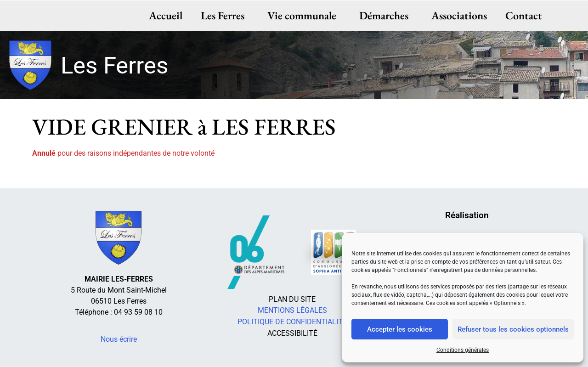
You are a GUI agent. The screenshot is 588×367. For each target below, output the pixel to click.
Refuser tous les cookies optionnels (513, 329)
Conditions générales (463, 350)
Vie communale (304, 15)
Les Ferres (225, 15)
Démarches (386, 15)
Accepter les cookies (400, 329)
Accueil (166, 15)
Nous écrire (119, 339)
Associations (459, 15)
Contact (524, 15)
